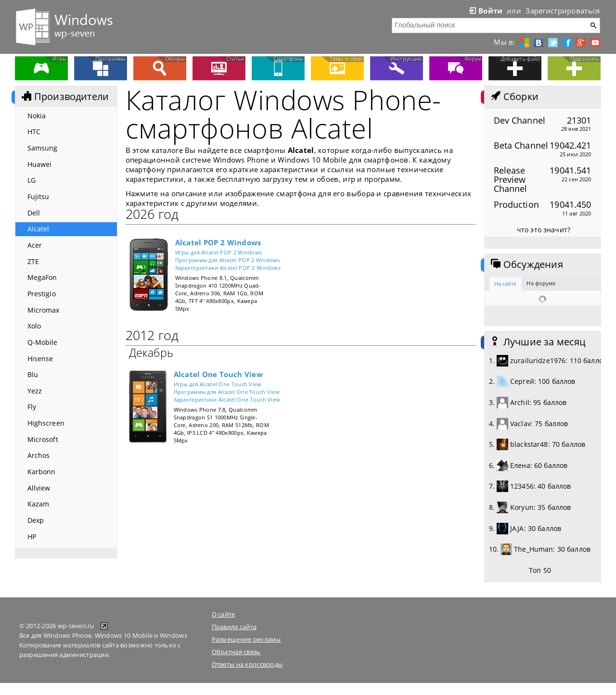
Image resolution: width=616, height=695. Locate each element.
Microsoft (43, 439)
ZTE (33, 261)
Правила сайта (234, 627)
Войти (485, 11)
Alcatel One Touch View (218, 374)
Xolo (34, 326)
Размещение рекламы (246, 639)
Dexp (36, 520)
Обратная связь (236, 652)
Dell (34, 213)
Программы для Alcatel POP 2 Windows (228, 260)
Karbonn (42, 472)
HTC (34, 132)
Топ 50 (540, 570)
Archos (39, 455)
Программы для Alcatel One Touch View (227, 392)
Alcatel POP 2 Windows (218, 242)
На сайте (506, 284)
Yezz (35, 391)
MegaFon (42, 277)
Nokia (37, 116)
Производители (64, 97)
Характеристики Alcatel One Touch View (227, 399)
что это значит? (544, 230)
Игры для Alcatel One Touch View (218, 384)
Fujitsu (38, 196)
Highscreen (46, 423)
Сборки (514, 97)
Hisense (40, 359)
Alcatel (38, 229)
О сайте (224, 614)
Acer (35, 245)
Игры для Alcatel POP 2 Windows (219, 252)
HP (32, 537)
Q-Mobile (43, 342)
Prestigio (42, 294)
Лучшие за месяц (538, 342)
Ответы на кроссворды (247, 664)
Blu (33, 374)
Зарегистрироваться (563, 11)
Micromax (44, 310)
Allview (39, 488)
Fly (32, 407)
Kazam (38, 504)
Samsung (43, 148)
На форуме (541, 283)
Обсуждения (526, 265)
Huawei (40, 164)
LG (32, 180)
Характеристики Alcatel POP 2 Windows (228, 268)
